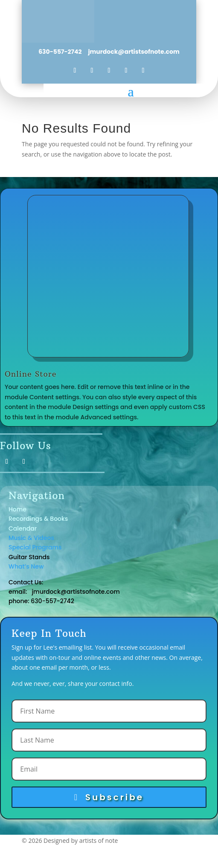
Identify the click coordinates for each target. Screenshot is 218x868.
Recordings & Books (38, 519)
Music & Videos (31, 538)
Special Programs (35, 547)
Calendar (23, 528)
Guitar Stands (30, 557)
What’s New (26, 566)
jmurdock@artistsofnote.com (133, 52)
